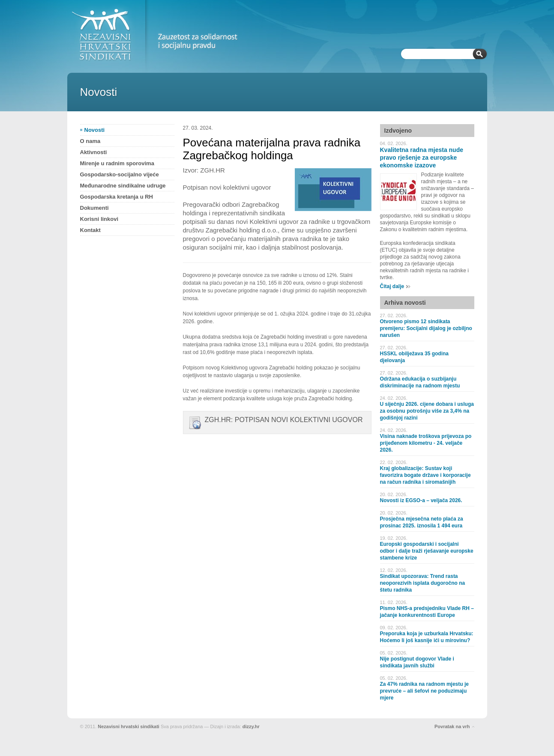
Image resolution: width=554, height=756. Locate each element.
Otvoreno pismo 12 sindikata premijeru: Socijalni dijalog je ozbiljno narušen (426, 328)
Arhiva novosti (405, 303)
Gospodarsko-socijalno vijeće (120, 174)
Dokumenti (94, 208)
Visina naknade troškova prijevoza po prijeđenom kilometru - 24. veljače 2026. (426, 443)
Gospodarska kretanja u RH (117, 197)
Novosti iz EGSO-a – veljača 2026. (421, 500)
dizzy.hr (251, 726)
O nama (90, 141)
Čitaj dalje (392, 286)
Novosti (95, 130)
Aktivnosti (94, 152)
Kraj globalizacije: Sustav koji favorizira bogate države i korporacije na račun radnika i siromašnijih (425, 475)
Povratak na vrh (452, 726)
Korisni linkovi (99, 219)
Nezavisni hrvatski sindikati (129, 726)
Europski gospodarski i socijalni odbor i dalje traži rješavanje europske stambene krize (427, 551)
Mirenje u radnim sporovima (117, 163)
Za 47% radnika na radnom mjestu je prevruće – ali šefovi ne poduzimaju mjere (424, 691)
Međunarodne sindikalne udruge (123, 186)
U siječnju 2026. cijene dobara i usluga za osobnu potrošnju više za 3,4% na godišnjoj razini (427, 411)
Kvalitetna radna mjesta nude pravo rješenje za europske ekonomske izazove (422, 158)
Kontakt (90, 230)
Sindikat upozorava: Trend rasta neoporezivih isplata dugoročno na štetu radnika (423, 583)
